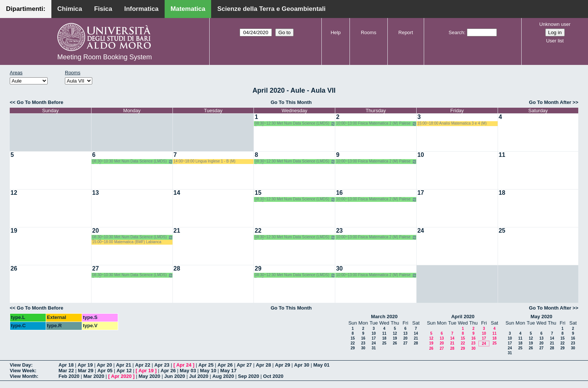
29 (258, 268)
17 (421, 193)
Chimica (70, 9)
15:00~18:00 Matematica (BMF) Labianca (127, 242)
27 (96, 268)
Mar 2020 (94, 376)
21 (177, 231)
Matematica (188, 9)
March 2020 (384, 317)
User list (555, 41)
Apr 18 (66, 365)
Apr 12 (124, 371)
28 (177, 268)
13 (96, 193)
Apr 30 (301, 365)
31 (374, 348)
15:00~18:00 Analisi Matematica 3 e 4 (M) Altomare (452, 124)
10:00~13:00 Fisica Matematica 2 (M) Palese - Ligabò (376, 124)
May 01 (321, 365)
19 (14, 231)
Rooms (368, 32)
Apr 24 (184, 365)
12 (14, 193)
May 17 (228, 371)
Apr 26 (225, 365)
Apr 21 (123, 365)
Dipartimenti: (26, 9)
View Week (22, 371)
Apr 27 (244, 365)
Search (456, 32)
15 (258, 193)
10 (421, 155)
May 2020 (541, 317)
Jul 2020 (199, 376)
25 (502, 231)
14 (177, 193)
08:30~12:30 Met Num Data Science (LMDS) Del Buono (295, 124)
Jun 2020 (175, 376)
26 (14, 268)
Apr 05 (105, 371)
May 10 (208, 371)
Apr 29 (282, 365)
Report (406, 32)
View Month (23, 376)
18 (502, 193)
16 (339, 193)
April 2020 (463, 317)
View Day (20, 365)
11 (502, 155)
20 (96, 231)
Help (336, 32)
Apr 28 (263, 365)
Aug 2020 (223, 376)
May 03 (188, 371)
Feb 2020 (69, 376)
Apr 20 (104, 365)
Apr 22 (142, 365)
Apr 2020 (121, 376)
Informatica (141, 9)
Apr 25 (206, 365)
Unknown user (555, 24)
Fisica (103, 9)
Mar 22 (66, 371)
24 (421, 231)
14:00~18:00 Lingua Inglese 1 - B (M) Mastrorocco (205, 162)
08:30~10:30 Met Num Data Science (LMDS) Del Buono (133, 162)
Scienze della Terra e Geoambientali (271, 9)
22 (258, 231)
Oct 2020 (273, 376)
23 (339, 231)
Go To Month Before (40, 102)
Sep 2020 (249, 376)
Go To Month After (550, 102)
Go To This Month (291, 102)
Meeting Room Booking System (105, 57)
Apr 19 (85, 365)
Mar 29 (86, 371)
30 (339, 268)
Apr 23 (162, 365)
